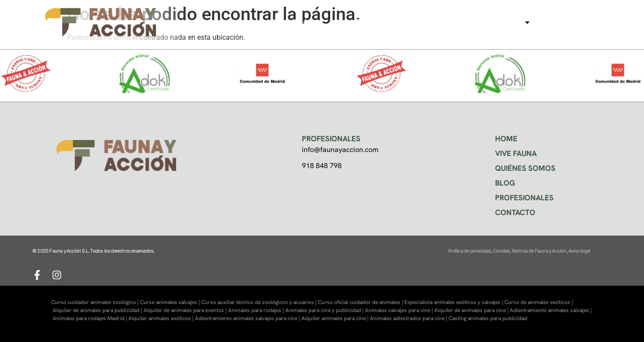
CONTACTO (515, 212)
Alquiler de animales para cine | (472, 310)
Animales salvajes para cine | (400, 310)
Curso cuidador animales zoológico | (96, 302)
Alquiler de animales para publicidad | (98, 310)
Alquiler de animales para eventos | (186, 310)
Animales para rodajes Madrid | (91, 318)
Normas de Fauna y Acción (539, 251)
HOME (506, 139)
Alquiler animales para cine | (336, 318)
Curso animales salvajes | (171, 302)
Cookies (501, 251)
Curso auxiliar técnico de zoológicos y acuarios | (260, 302)
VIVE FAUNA (516, 153)
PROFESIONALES (524, 198)
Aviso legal (579, 251)
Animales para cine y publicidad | (325, 310)
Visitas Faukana (295, 22)
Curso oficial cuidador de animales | (361, 302)
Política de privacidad (469, 251)
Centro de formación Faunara (381, 22)
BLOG (505, 183)
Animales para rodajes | (257, 310)
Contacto (559, 22)
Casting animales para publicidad (488, 318)
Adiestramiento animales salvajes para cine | (248, 318)
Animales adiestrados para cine (407, 318)
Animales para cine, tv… (487, 22)
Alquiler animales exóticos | (162, 318)
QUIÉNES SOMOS (525, 168)
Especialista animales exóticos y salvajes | (454, 302)
